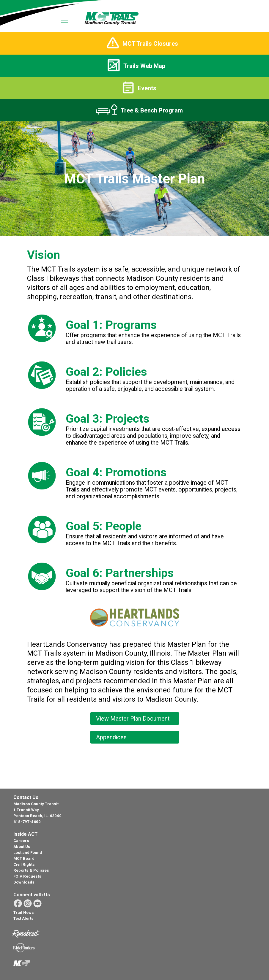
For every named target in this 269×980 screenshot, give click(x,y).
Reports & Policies (31, 870)
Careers (21, 841)
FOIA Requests (27, 876)
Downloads (24, 882)
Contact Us (26, 797)
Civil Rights (24, 864)
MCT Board (24, 858)
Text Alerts (23, 918)
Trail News (24, 912)
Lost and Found (28, 853)
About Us (22, 847)
